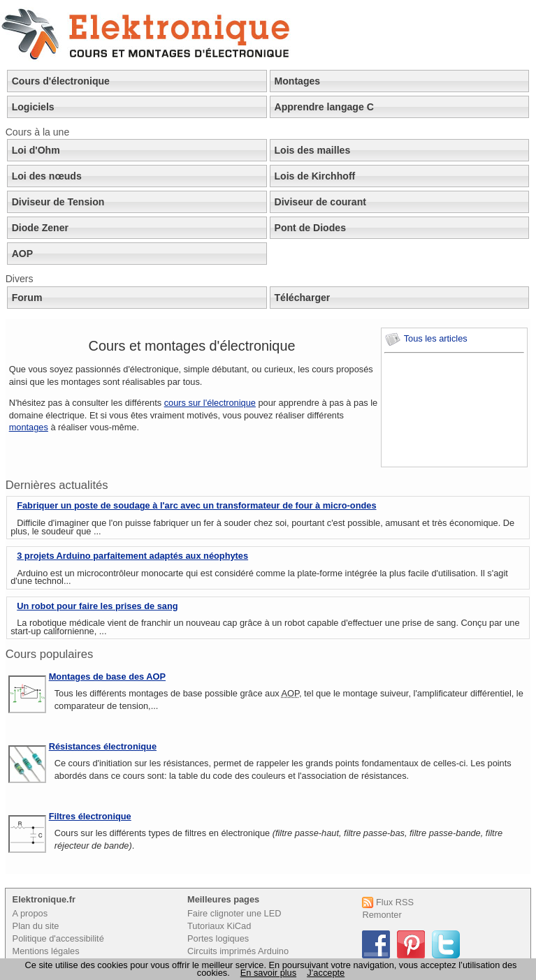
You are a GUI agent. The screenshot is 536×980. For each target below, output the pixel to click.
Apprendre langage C (324, 107)
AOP (23, 254)
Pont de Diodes (310, 228)
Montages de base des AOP (107, 677)
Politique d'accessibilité (58, 938)
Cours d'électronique (61, 81)
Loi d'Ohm (36, 150)
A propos (30, 913)
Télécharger (303, 298)
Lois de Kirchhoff (315, 176)
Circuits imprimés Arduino (238, 951)
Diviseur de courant (320, 202)
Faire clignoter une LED (234, 913)
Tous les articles (426, 338)
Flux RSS (388, 902)
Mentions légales (46, 951)
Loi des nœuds (47, 176)
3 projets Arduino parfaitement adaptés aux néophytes (132, 556)
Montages (298, 81)
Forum (27, 298)
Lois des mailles (313, 150)
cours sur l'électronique (210, 403)
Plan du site (36, 926)
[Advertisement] (447, 410)
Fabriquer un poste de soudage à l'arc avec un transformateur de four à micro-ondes (196, 505)
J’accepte (326, 973)
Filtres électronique (90, 816)
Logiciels (33, 107)
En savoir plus (268, 973)
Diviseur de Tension (58, 202)
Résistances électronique (103, 746)
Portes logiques (218, 938)
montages (29, 427)
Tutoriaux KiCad (219, 926)
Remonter (382, 915)
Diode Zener (40, 228)
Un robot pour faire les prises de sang (97, 606)
